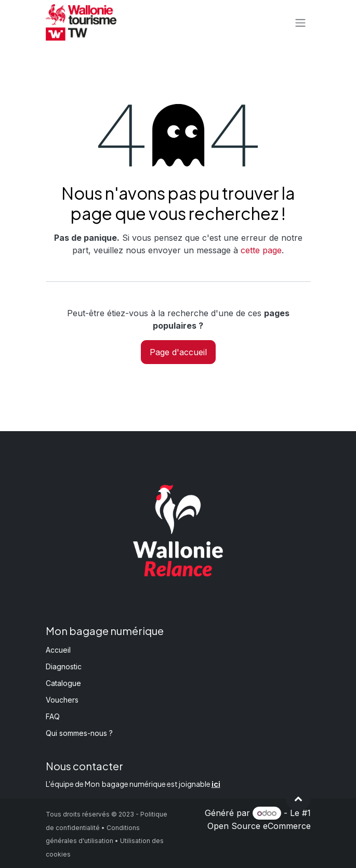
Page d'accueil (178, 352)
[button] (298, 798)
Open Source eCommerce (259, 826)
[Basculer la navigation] (300, 22)
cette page (261, 250)
